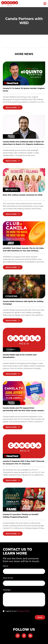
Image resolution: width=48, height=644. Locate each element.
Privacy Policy (24, 611)
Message (7, 590)
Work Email (8, 578)
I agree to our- (17, 611)
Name (6, 566)
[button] (45, 3)
